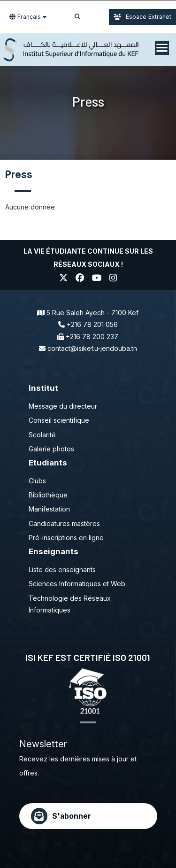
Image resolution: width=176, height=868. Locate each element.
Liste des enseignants (62, 570)
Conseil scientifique (59, 420)
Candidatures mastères (64, 523)
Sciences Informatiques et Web (77, 584)
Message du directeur (63, 406)
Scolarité (42, 435)
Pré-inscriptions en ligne (66, 538)
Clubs (37, 481)
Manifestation (49, 509)
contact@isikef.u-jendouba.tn (92, 348)
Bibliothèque (48, 495)
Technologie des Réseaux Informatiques (70, 604)
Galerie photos (51, 449)
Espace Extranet (142, 17)
